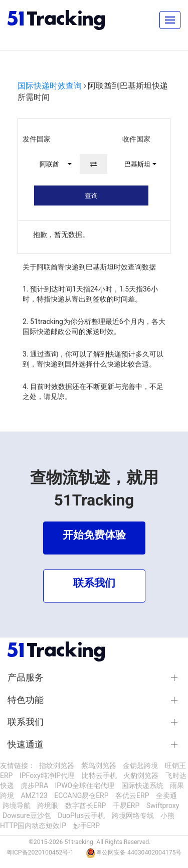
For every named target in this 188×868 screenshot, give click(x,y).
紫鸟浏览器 (99, 765)
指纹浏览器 (57, 765)
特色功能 (26, 700)
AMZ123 (34, 795)
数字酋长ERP (85, 805)
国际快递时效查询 (50, 86)
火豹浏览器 (141, 775)
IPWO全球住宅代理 (85, 785)
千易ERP (126, 805)
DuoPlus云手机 (81, 815)
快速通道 (26, 744)
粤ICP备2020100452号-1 (40, 852)
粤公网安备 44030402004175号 (139, 852)
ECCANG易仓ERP (81, 795)
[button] (51, 164)
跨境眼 (48, 805)
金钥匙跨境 (140, 765)
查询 (91, 196)
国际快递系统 (142, 785)
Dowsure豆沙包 (27, 815)
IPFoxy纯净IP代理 (47, 775)
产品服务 (26, 677)
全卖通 (166, 795)
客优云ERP (132, 795)
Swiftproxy (163, 805)
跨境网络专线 (133, 815)
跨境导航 (17, 805)
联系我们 (26, 722)
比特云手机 (99, 775)
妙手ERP (86, 825)
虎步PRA (34, 785)
